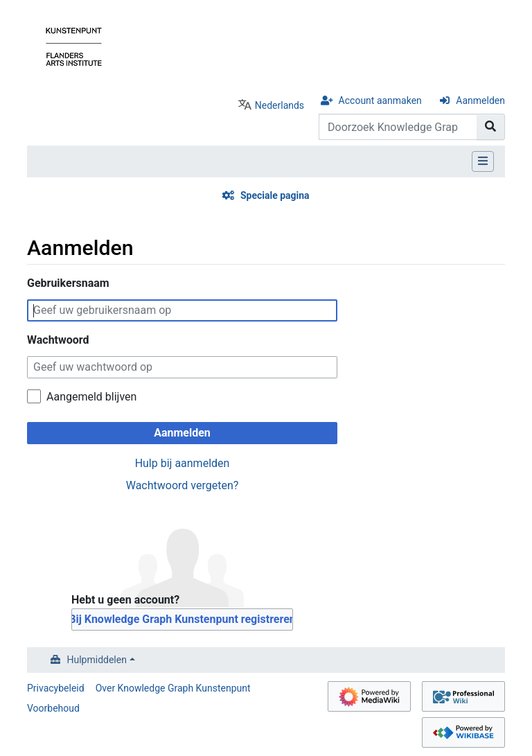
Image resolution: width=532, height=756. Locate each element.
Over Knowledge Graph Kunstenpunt (173, 688)
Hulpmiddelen (97, 660)
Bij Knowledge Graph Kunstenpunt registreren (182, 619)
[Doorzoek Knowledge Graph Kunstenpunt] (398, 127)
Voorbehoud (53, 708)
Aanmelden (480, 100)
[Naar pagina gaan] (491, 127)
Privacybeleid (56, 688)
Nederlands (280, 105)
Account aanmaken (380, 100)
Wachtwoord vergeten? (183, 485)
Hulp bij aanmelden (183, 463)
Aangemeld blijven (91, 397)
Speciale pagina (275, 195)
